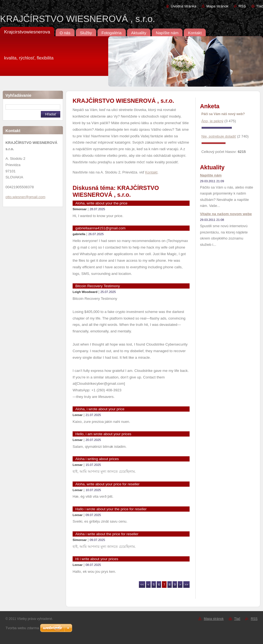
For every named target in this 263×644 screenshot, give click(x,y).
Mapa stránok (217, 6)
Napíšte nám (211, 175)
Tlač (260, 6)
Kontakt (151, 172)
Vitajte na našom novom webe (226, 214)
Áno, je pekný (212, 121)
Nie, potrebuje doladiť (219, 136)
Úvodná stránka (183, 6)
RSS (242, 6)
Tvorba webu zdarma (22, 628)
